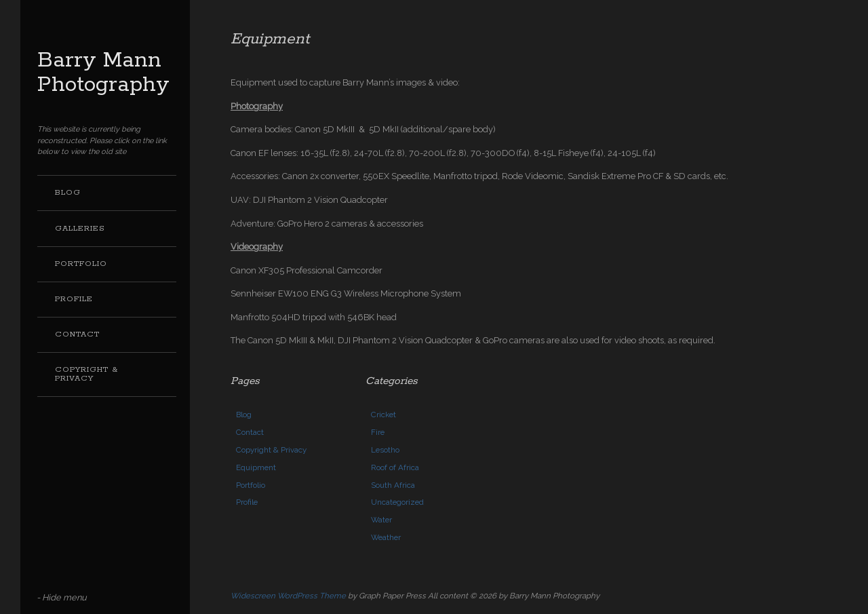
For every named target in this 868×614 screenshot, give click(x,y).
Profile (74, 299)
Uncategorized (397, 502)
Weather (386, 537)
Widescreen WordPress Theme (288, 596)
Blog (68, 193)
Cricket (383, 415)
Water (381, 520)
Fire (378, 432)
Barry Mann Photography (103, 73)
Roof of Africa (395, 467)
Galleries (80, 229)
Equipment (256, 467)
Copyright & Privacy (86, 374)
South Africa (393, 485)
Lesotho (385, 450)
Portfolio (81, 264)
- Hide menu (62, 597)
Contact (77, 334)
